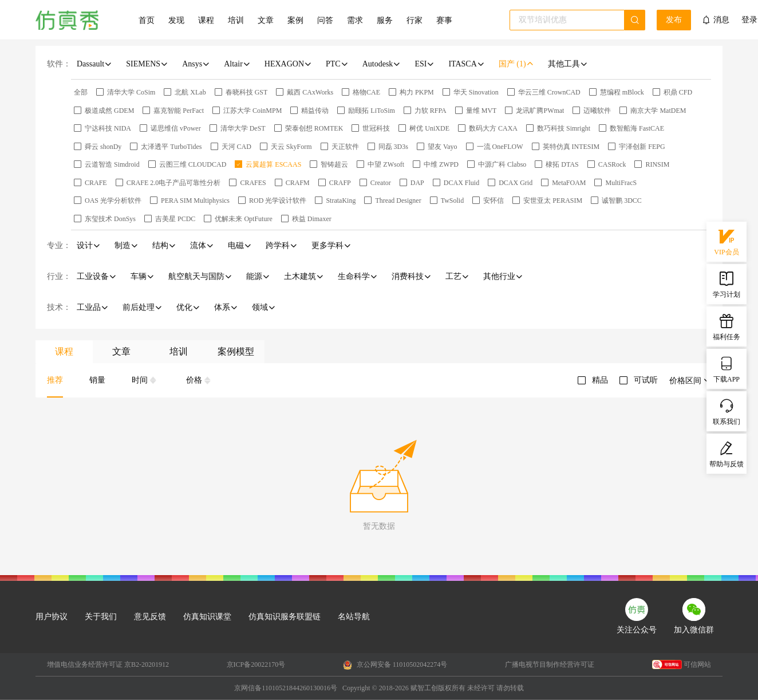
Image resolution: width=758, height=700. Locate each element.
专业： (59, 245)
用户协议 (52, 617)
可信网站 (682, 664)
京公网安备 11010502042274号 (395, 665)
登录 (749, 20)
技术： (59, 307)
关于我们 (101, 617)
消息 (721, 20)
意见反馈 (150, 617)
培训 (236, 20)
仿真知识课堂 (207, 617)
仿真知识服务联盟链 (285, 617)
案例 (295, 20)
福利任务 (727, 326)
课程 (206, 20)
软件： (59, 64)
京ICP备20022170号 (256, 664)
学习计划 (727, 284)
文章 (266, 20)
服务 (385, 20)
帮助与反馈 (727, 453)
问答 (325, 20)
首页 (147, 20)
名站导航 (354, 617)
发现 (176, 20)
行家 (414, 20)
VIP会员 (726, 241)
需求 (355, 20)
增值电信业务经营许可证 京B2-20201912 (108, 664)
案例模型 (236, 351)
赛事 (444, 20)
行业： (59, 276)
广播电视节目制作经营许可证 (550, 664)
